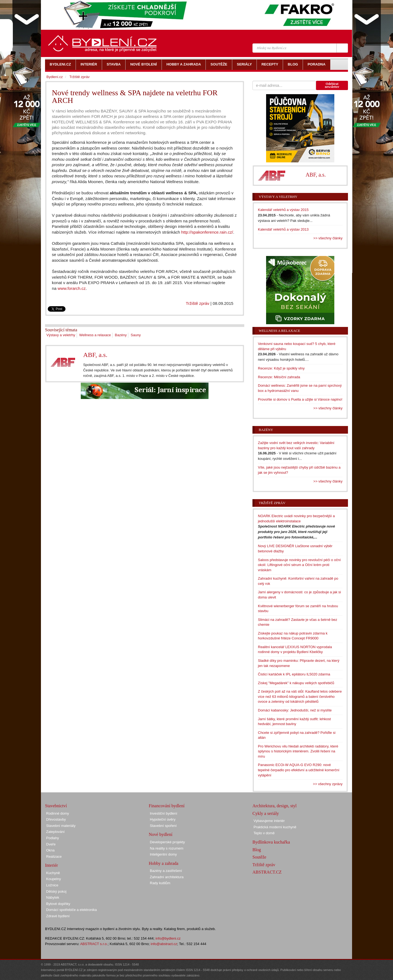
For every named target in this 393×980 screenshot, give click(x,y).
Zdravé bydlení (58, 916)
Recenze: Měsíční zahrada (279, 377)
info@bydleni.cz (168, 938)
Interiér (51, 865)
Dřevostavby (56, 819)
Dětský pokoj (56, 891)
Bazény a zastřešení (166, 871)
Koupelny (53, 879)
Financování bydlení (167, 806)
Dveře (51, 844)
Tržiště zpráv (198, 303)
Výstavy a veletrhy (61, 335)
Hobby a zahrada (163, 863)
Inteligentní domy (163, 854)
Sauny (136, 335)
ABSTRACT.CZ (267, 872)
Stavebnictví (56, 806)
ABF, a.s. (95, 355)
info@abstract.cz (164, 944)
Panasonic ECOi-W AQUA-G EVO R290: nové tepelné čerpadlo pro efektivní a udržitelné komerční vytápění (299, 770)
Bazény (121, 335)
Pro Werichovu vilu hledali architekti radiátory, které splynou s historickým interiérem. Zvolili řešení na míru (298, 751)
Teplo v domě (264, 833)
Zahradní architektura (167, 877)
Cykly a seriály (266, 813)
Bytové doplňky (58, 904)
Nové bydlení (161, 834)
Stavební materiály (61, 826)
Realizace (54, 857)
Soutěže (259, 857)
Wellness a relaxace (95, 335)
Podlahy (53, 838)
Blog (257, 850)
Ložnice (52, 885)
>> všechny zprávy (328, 784)
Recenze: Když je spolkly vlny (281, 368)
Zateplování (55, 832)
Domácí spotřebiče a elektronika (72, 910)
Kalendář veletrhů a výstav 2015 (283, 210)
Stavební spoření (163, 826)
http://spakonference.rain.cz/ (207, 232)
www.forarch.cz (72, 288)
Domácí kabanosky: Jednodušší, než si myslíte (295, 710)
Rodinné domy (58, 813)
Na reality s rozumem (167, 848)
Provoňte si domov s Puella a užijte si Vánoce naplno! (300, 399)
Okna (50, 850)
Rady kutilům (160, 883)
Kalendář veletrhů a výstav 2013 (283, 229)
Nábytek (53, 897)
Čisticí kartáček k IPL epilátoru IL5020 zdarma (294, 674)
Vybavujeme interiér (269, 821)
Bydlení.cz (55, 77)
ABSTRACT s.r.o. (94, 944)
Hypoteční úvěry (163, 819)
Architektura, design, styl (275, 806)
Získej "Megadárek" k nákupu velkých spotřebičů (296, 683)
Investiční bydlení (163, 813)
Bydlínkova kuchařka (271, 842)
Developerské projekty (167, 842)
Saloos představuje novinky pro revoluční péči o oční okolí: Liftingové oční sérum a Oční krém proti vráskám (299, 565)
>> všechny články (328, 238)
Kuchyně (53, 873)
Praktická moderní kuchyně (275, 827)
